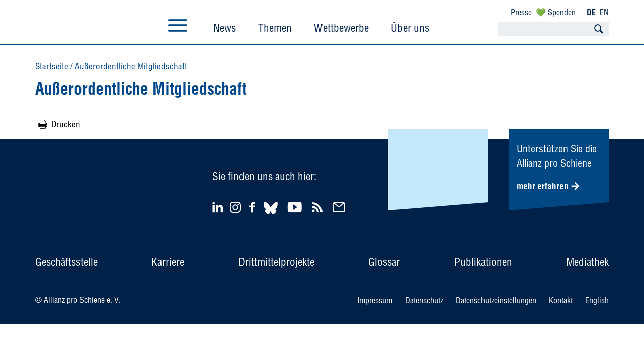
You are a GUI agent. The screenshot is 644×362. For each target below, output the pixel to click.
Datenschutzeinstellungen (496, 300)
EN (604, 12)
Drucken (66, 124)
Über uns (410, 28)
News (225, 28)
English (597, 300)
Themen (275, 28)
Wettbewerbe (341, 28)
